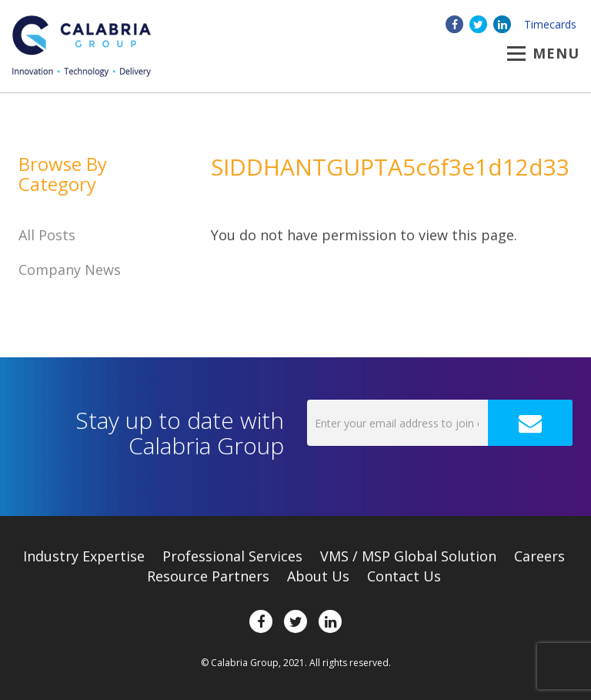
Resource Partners (208, 576)
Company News (70, 270)
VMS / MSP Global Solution (408, 556)
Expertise (84, 556)
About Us (318, 576)
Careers (539, 556)
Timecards (550, 24)
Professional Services (232, 556)
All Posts (47, 235)
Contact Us (404, 576)
